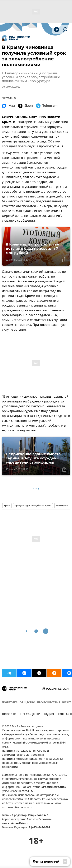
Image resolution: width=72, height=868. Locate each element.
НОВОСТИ (9, 715)
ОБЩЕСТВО (27, 703)
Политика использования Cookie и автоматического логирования (25, 753)
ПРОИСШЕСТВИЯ (49, 703)
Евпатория (62, 506)
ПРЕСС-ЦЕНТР (30, 715)
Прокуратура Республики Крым (33, 506)
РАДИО (49, 715)
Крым (7, 506)
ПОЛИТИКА (10, 703)
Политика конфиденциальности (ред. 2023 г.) (32, 759)
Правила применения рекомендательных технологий (30, 765)
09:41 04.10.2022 (11, 87)
